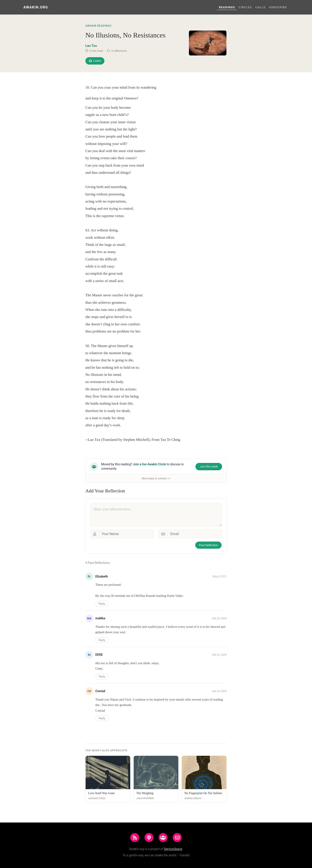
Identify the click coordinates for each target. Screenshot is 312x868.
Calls (261, 7)
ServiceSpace (173, 849)
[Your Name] (126, 534)
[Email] (195, 534)
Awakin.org (36, 7)
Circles (245, 7)
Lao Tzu (91, 46)
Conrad (100, 691)
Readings (227, 7)
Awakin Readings (98, 26)
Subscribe (278, 7)
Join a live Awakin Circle (149, 464)
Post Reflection (208, 545)
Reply (102, 604)
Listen (95, 61)
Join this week (209, 466)
